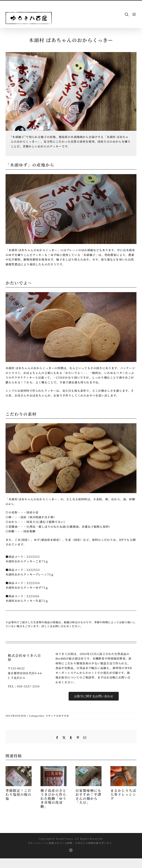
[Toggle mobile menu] (134, 14)
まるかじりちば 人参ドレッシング (123, 794)
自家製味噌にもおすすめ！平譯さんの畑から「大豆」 (88, 796)
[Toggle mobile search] (127, 14)
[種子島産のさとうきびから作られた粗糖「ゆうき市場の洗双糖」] (54, 768)
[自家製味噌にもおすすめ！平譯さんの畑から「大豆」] (88, 768)
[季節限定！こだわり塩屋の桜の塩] (19, 768)
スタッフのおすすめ (57, 716)
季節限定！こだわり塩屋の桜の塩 (18, 794)
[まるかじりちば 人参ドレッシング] (123, 768)
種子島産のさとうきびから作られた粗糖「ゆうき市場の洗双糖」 (53, 798)
